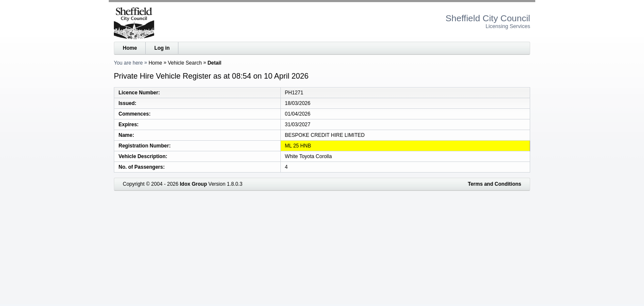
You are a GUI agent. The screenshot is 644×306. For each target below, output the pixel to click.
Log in (162, 48)
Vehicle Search (185, 63)
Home (130, 48)
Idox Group (193, 184)
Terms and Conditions (494, 184)
